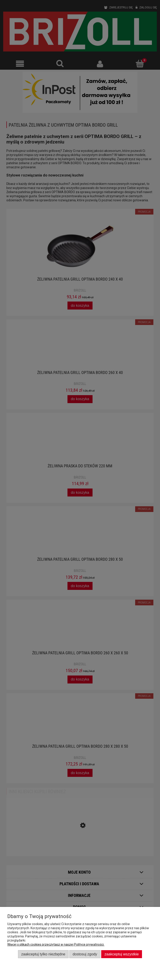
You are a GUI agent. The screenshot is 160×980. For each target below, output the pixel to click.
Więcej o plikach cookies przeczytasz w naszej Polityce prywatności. (56, 944)
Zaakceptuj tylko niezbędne (43, 954)
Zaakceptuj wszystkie (122, 954)
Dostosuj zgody (85, 954)
